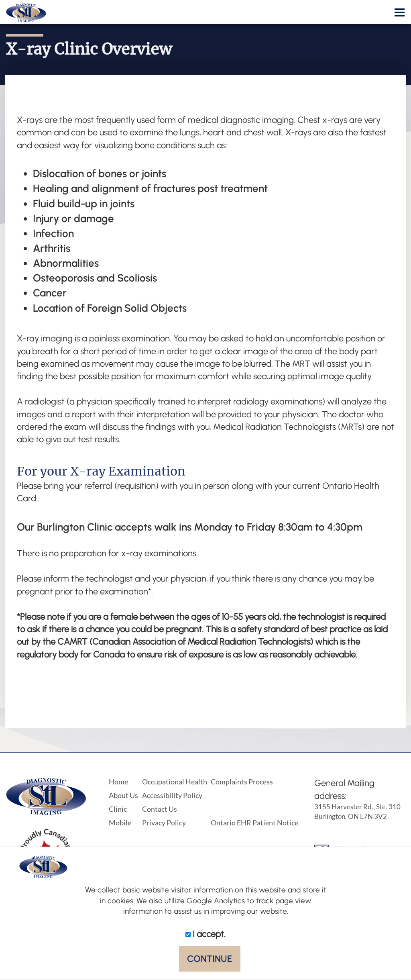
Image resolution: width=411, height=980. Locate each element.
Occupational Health (175, 782)
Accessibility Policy (172, 795)
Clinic (118, 809)
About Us (123, 795)
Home (118, 782)
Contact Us (160, 809)
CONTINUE (210, 959)
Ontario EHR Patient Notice (254, 823)
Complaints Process (242, 782)
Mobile (120, 823)
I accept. (205, 934)
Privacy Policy (164, 823)
